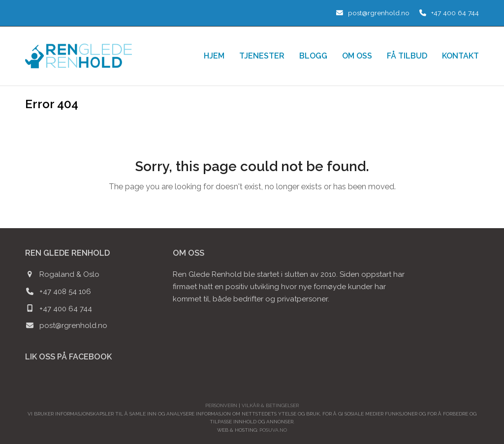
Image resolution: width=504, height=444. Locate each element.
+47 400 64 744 (455, 13)
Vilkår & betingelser (270, 405)
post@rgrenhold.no (379, 13)
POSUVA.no (273, 430)
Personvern (221, 405)
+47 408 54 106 (65, 292)
